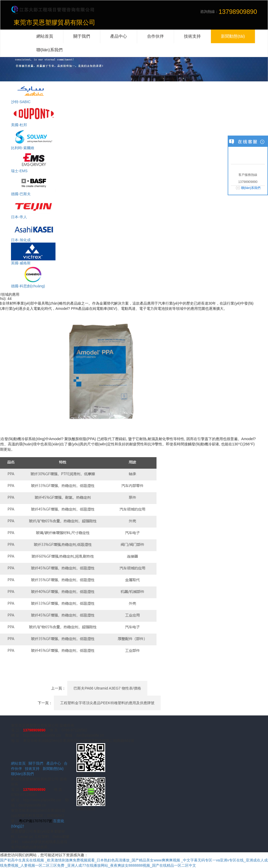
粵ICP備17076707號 (36, 821)
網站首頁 (18, 763)
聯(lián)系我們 (22, 774)
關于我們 (36, 763)
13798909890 (34, 730)
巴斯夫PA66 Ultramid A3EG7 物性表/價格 (107, 688)
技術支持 (32, 769)
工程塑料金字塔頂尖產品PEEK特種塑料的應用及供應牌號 (107, 703)
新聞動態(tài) (53, 769)
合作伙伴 (155, 36)
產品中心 (54, 763)
